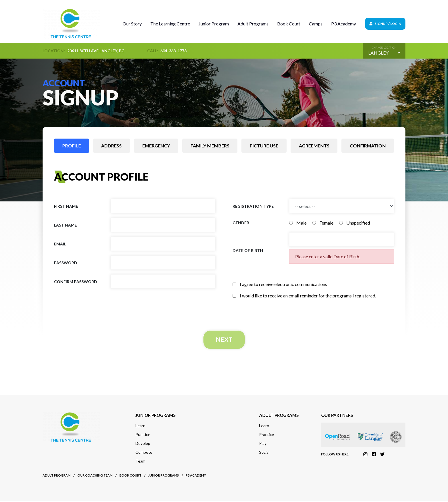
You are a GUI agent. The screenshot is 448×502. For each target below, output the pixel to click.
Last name (65, 225)
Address (111, 146)
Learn (140, 426)
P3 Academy (344, 24)
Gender (241, 223)
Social (264, 453)
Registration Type (253, 206)
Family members (210, 146)
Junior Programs (164, 476)
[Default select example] (384, 53)
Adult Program (57, 476)
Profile (72, 146)
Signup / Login (385, 24)
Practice (143, 435)
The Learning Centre (170, 24)
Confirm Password (76, 282)
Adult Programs (253, 24)
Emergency (156, 146)
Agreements (314, 146)
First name (66, 206)
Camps (316, 24)
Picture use (264, 146)
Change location (384, 48)
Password (66, 263)
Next (224, 340)
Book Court (289, 24)
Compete (144, 453)
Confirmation (368, 146)
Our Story (132, 24)
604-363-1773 (173, 51)
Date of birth (248, 250)
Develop (143, 444)
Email (60, 244)
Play (263, 444)
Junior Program (214, 24)
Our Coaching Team (95, 476)
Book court (130, 476)
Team (140, 462)
